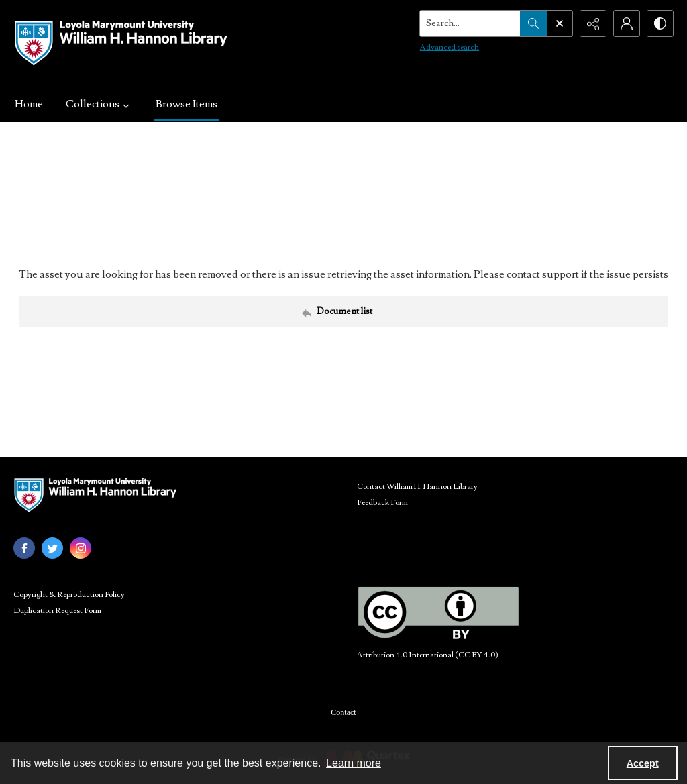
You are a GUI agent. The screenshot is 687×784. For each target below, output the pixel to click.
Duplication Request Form (57, 611)
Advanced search (450, 47)
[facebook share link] (24, 548)
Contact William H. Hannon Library (417, 487)
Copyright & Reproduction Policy (69, 595)
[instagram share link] (81, 548)
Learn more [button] (354, 763)
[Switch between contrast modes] (660, 23)
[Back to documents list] (343, 311)
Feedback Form (382, 503)
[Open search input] (560, 23)
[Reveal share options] (593, 23)
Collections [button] (99, 104)
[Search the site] (470, 23)
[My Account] (627, 23)
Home (29, 104)
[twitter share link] (52, 548)
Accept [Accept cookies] (643, 763)
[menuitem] (343, 712)
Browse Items (187, 104)
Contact (343, 712)
